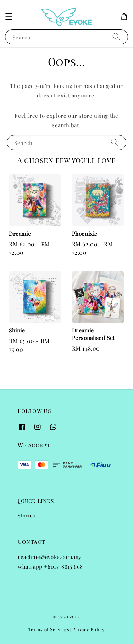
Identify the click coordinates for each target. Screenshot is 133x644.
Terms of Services (49, 629)
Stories (26, 516)
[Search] (116, 37)
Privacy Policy (89, 629)
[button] (9, 17)
